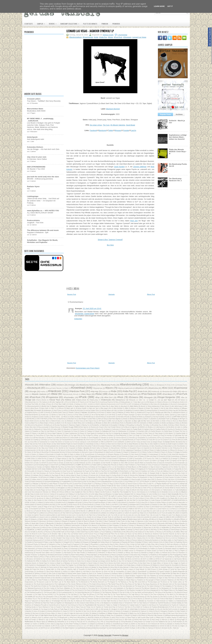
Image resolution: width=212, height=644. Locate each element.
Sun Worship (57, 578)
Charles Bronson (156, 431)
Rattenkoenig (29, 553)
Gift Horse (44, 477)
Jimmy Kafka (112, 498)
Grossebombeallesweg (52, 482)
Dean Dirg (144, 444)
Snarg (27, 569)
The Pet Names (119, 590)
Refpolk (121, 553)
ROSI (120, 551)
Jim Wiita (102, 498)
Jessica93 (76, 498)
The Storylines (61, 594)
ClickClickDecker (121, 435)
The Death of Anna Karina (97, 584)
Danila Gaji (182, 442)
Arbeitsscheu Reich (179, 413)
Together (59, 603)
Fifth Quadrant (143, 467)
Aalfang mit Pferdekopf (141, 404)
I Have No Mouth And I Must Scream (137, 490)
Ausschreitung (100, 417)
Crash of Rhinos (141, 440)
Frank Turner (66, 471)
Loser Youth (108, 517)
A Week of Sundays (75, 404)
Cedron (82, 431)
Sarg (88, 561)
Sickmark (44, 567)
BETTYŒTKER (42, 419)
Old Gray (160, 536)
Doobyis (41, 454)
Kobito (124, 507)
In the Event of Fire (82, 494)
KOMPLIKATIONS (179, 500)
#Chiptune (160, 385)
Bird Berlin (156, 421)
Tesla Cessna (160, 580)
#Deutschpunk (34, 388)
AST (130, 404)
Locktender (54, 517)
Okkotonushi (141, 536)
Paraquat (85, 542)
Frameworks (56, 471)
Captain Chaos (149, 429)
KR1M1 (27, 502)
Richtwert (153, 555)
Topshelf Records (163, 603)
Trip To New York (68, 607)
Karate (80, 502)
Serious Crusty (108, 35)
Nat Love (111, 530)
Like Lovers (72, 515)
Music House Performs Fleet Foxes (120, 528)
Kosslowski (34, 509)
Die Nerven (62, 450)
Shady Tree (55, 565)
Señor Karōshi (29, 565)
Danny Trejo (29, 444)
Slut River (155, 567)
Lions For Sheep (160, 515)
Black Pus (34, 423)
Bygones (134, 427)
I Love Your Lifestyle (34, 492)
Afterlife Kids (45, 406)
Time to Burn (123, 601)
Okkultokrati (151, 536)
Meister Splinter (84, 523)
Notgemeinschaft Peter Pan (109, 534)
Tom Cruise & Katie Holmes (85, 603)
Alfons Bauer (34, 408)
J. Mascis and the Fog (94, 496)
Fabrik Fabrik (96, 465)
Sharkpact (91, 565)
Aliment (61, 408)
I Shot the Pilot (87, 492)
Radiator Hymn (33, 186)
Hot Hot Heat (136, 488)
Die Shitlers (79, 450)
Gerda (125, 475)
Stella (183, 574)
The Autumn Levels (43, 582)
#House (105, 391)
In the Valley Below (97, 494)
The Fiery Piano (127, 584)
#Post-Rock (118, 37)
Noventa (148, 534)
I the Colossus (141, 492)
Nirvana (159, 532)
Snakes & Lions (180, 567)
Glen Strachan (120, 477)
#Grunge (33, 391)
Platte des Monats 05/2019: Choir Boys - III (178, 152)
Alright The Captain (152, 408)
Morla (44, 528)
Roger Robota (119, 557)
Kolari (148, 507)
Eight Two (90, 459)
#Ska (183, 397)
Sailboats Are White (33, 561)
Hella (87, 486)
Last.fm (134, 131)
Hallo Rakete (53, 484)
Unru (159, 609)
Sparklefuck (153, 572)
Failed (121, 465)
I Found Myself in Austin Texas (113, 490)
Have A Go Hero (30, 486)
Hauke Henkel (162, 484)
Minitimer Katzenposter (73, 525)
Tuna (178, 607)
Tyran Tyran (79, 609)
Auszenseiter (111, 417)
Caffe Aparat (159, 427)
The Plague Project (167, 590)
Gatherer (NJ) (37, 475)
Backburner (62, 419)
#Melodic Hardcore (39, 394)
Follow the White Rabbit (117, 469)
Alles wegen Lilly (106, 408)
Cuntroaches (43, 442)
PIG (80, 540)
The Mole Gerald (177, 588)
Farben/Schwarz (176, 465)
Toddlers (171, 601)
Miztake (177, 525)
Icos (172, 492)
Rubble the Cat (40, 559)
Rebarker (58, 553)
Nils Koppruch (140, 532)
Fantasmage (164, 465)
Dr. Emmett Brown (89, 454)
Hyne (50, 490)
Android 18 (163, 410)
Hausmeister (173, 484)
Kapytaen (71, 502)
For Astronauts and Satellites (155, 469)
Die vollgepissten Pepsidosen (132, 450)
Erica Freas (53, 463)
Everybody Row (151, 463)
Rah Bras (169, 551)
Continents (181, 438)
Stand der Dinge (154, 574)
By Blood (126, 427)
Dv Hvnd (173, 454)
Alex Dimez (165, 406)
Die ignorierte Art (115, 450)
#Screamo (134, 397)
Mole (183, 525)
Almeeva (134, 408)
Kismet (59, 507)
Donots (34, 454)
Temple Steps (130, 580)
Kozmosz (58, 509)
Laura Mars (146, 511)
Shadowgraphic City (43, 565)
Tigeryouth (35, 601)
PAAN (49, 540)
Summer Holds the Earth (42, 578)
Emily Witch (94, 461)
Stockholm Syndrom (31, 576)
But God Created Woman (113, 427)
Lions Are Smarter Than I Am (143, 515)
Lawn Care (156, 511)
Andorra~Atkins (139, 410)
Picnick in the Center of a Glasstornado (47, 546)
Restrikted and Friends (55, 555)
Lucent (154, 517)
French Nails (114, 471)
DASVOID (109, 442)
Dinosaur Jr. (181, 450)
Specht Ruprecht (179, 571)
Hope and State (125, 488)
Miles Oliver (49, 525)
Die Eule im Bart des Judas (47, 450)
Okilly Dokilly (131, 536)
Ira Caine (163, 494)
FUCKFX (87, 465)
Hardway (98, 484)
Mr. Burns (88, 528)
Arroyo (87, 415)
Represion (182, 553)
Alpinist (141, 408)
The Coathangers (60, 584)
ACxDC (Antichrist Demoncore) (105, 404)
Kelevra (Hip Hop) (50, 505)
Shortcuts (184, 565)
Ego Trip (72, 459)
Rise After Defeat (32, 557)
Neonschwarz (175, 530)
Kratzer (73, 509)
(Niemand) (132, 400)
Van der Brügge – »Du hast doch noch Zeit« (43, 149)
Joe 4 (131, 498)
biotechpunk (32, 137)
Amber (39, 410)
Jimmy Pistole (123, 498)
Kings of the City (49, 507)
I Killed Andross (168, 490)
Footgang (140, 469)
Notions (122, 534)
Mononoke (37, 528)
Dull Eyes (164, 454)
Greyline (159, 480)
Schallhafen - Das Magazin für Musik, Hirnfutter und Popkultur (42, 241)
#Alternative (45, 385)
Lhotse (29, 515)
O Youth (37, 536)
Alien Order (45, 408)
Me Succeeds (150, 521)
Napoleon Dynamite (89, 530)
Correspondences (67, 440)
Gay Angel (55, 475)
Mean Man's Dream (38, 523)
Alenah (143, 406)
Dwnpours (182, 454)
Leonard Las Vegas (139, 37)
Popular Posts (165, 114)
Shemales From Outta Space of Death (129, 565)
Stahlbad (128, 574)
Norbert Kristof (78, 534)
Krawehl (80, 509)
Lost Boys (117, 517)
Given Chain (76, 477)
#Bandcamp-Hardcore (88, 385)
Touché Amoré (54, 605)
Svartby (78, 578)
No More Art (33, 534)
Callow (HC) (47, 429)
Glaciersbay (92, 477)
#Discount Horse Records (54, 388)
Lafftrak (90, 511)
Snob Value (61, 569)
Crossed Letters (34, 99)
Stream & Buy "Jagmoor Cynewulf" (110, 240)
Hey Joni (30, 488)
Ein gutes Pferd (101, 459)
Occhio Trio (85, 536)
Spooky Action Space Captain (77, 574)
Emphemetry (133, 461)
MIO (173, 517)
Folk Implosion (103, 469)
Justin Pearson (156, 500)
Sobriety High (72, 569)
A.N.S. (85, 404)
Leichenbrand (94, 513)
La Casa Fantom (161, 509)
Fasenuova (30, 467)
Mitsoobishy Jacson (165, 525)
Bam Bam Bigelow (115, 419)
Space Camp (131, 572)
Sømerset (114, 578)
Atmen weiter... (56, 417)
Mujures (96, 528)
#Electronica (153, 388)
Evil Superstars (180, 463)
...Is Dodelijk (150, 400)
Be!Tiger (182, 419)
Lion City (123, 515)
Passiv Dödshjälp (136, 542)
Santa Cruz (81, 561)
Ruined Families (67, 559)
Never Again (71, 532)
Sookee (65, 572)
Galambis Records (168, 473)
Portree (179, 546)
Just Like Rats (131, 500)
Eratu (37, 463)
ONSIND (61, 536)
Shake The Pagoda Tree (69, 565)
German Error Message (137, 475)
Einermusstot (113, 459)
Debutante (64, 446)
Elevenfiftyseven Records (55, 461)
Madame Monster (56, 519)
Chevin (82, 433)
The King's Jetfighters (63, 588)
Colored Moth (74, 438)
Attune (65, 417)
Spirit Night (61, 574)
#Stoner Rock (55, 400)
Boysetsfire (96, 425)
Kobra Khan (132, 507)
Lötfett (167, 517)
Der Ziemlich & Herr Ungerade (65, 448)
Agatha (70, 406)
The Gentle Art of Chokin (39, 586)
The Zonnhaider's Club (50, 597)
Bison (175, 421)
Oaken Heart (75, 536)
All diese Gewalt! (81, 408)
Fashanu (39, 467)
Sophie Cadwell (75, 572)
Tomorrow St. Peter (131, 603)
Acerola (173, 404)
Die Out (70, 450)
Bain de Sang (103, 419)
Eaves (142, 456)
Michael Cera (151, 523)
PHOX (74, 540)
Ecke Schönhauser (173, 456)
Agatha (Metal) (79, 406)
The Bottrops (122, 582)
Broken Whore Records (178, 425)
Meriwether (133, 523)
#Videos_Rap (94, 400)
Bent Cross (79, 421)
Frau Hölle (95, 471)
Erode (61, 463)
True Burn (127, 607)
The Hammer (80, 586)
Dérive (60, 456)
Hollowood (77, 488)
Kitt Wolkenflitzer (69, 507)
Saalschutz (168, 559)
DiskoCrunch (110, 452)
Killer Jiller (163, 505)
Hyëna (62, 490)
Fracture (47, 471)
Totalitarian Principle (40, 605)
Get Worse (169, 475)
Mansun (154, 519)
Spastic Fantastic (165, 572)
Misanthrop (103, 525)
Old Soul (168, 536)
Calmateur (67, 429)
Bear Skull (45, 421)
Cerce (113, 431)
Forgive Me (178, 469)
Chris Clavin (148, 433)
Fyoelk (93, 473)
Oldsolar (176, 536)
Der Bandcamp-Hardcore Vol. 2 (175, 180)
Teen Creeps (103, 580)
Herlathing (131, 486)
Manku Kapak (121, 519)
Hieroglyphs (61, 488)
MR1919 (180, 517)
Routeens (30, 559)
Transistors (123, 605)
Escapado (97, 463)
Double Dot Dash (62, 454)
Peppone (76, 544)
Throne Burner (138, 599)
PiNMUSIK (105, 24)
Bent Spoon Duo (91, 421)
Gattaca (47, 475)
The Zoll (38, 597)
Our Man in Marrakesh (155, 538)
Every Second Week (137, 463)
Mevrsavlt (142, 523)
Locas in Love (44, 517)
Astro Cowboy (45, 417)
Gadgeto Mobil (155, 473)
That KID (179, 580)
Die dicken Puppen (101, 450)
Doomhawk (50, 454)
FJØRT (79, 465)
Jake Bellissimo (145, 496)
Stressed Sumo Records (79, 576)
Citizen (66, 435)
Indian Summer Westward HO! (124, 494)
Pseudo (160, 549)
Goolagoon (74, 480)
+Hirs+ (141, 400)
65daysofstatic (126, 402)
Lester (170, 513)
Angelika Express (32, 413)
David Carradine (78, 444)
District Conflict (147, 452)
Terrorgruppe (150, 580)
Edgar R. (52, 459)
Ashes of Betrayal (157, 415)
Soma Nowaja (163, 569)
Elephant (28, 461)
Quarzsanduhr (89, 551)
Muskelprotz (138, 528)
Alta (162, 408)
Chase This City (180, 431)
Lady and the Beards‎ (79, 511)
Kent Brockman (89, 505)
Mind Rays (59, 525)
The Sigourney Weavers (110, 592)
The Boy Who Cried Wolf (137, 582)
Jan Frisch (182, 496)
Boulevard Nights (74, 425)
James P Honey (158, 496)
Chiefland (100, 433)
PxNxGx (58, 551)
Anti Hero (101, 413)
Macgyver (34, 519)
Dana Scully (146, 442)
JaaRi (113, 496)
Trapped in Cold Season (149, 605)
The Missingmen (164, 588)
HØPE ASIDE (71, 490)
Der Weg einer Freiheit (46, 448)
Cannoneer (115, 429)
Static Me (176, 574)
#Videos (68, 400)
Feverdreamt (121, 467)
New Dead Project (83, 532)
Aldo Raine (134, 406)
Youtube (126, 131)
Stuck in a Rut (109, 576)
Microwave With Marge (165, 523)
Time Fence (97, 601)
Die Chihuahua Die (176, 448)
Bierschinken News (35, 109)
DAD (102, 442)
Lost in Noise (137, 517)
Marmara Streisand (31, 521)
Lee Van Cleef (64, 513)
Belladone (70, 421)
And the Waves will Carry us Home (112, 410)
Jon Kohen (93, 500)
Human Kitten (29, 490)
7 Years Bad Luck (138, 402)
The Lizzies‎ (104, 588)
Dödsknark (68, 456)
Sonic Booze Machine (53, 572)
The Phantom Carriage (134, 590)
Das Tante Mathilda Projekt (62, 444)
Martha (57, 521)
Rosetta (170, 557)
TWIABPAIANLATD (140, 578)
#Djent (66, 388)
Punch (38, 551)
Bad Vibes (93, 419)
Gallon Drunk (181, 473)
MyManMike (165, 528)
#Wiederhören (120, 400)
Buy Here (110, 245)
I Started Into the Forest (102, 492)
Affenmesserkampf (33, 406)
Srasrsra (107, 574)
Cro (159, 440)
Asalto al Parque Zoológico (126, 415)
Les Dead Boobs (151, 513)
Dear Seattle (154, 444)
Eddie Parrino (42, 459)
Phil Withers (29, 546)
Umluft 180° (123, 609)
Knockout (107, 507)
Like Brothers (62, 515)
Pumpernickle (29, 551)
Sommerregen (29, 572)
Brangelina (114, 425)
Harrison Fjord (132, 484)
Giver (84, 477)
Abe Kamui (154, 404)
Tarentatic (60, 580)
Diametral (147, 448)
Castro (59, 431)
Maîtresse (140, 521)
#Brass (152, 385)
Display (118, 452)
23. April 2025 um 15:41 (92, 308)
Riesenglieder (163, 555)
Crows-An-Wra (176, 440)
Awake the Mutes (137, 417)
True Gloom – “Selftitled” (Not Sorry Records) (44, 101)
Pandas (29, 542)
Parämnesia (116, 542)
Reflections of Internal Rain (107, 553)
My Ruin (156, 528)
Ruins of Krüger (86, 559)
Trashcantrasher (164, 605)
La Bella (151, 509)
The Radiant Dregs (181, 590)
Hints (69, 488)
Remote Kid (166, 553)
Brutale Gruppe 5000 (70, 427)
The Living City (93, 588)
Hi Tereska (39, 488)
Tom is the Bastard (103, 603)
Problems (123, 549)
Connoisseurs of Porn (155, 438)
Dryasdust (125, 454)
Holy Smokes (87, 488)
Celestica (105, 431)
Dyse (34, 456)
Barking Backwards (136, 419)
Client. (131, 435)
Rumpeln (107, 559)
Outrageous (181, 538)
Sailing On (45, 561)
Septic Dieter (157, 563)
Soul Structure (97, 572)
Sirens (72, 567)
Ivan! (75, 496)
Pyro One (67, 551)
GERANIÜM (125, 473)
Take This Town (169, 578)
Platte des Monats (90, 24)
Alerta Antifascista (153, 406)
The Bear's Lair (56, 582)
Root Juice (149, 557)
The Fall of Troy (114, 584)
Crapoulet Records (128, 440)
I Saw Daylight (76, 492)
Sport (91, 574)
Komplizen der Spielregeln (173, 507)
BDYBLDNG (31, 419)
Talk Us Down (31, 580)
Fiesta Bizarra (132, 467)
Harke (105, 484)
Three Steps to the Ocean (109, 599)
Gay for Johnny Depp (68, 475)
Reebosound (91, 553)
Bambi (125, 419)
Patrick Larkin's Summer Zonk (153, 542)
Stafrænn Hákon (117, 574)
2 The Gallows (43, 402)
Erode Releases (80, 463)
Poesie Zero (158, 546)
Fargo (185, 465)
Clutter (138, 435)
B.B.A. (169, 417)
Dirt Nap (36, 452)
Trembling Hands (30, 607)
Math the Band (83, 521)
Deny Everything (157, 446)
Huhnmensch (158, 488)
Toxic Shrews (72, 605)
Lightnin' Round (39, 515)
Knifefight (99, 507)
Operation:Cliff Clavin (95, 538)
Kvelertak (102, 509)
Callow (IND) (57, 429)
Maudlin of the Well (96, 521)
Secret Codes (93, 563)
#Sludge (28, 400)
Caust (75, 431)
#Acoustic (29, 385)
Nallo (79, 530)
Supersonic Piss (68, 578)
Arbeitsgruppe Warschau (163, 413)
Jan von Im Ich (29, 498)
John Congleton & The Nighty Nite (167, 498)
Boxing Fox (86, 425)
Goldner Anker (36, 480)
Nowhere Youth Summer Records (164, 534)
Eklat (131, 459)
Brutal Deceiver (56, 427)
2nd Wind (72, 402)
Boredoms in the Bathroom (44, 425)
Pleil (150, 546)
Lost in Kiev (126, 517)
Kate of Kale (112, 502)
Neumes (48, 532)
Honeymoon (106, 488)
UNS (97, 609)
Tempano (112, 580)
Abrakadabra (164, 404)
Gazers (85, 475)
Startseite (29, 24)
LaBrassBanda (57, 511)
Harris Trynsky (121, 484)
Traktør (115, 605)
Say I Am (122, 561)
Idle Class (30, 494)
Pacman (106, 540)
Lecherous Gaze (52, 513)
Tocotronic (150, 601)
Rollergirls (130, 557)
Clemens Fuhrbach (107, 435)
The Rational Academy (34, 592)
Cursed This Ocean (56, 442)
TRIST (121, 578)
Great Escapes (136, 480)
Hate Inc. (151, 484)
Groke (27, 482)
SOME (151, 559)
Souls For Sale (109, 572)
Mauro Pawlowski (110, 521)
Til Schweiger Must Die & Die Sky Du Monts (66, 601)
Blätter (151, 423)
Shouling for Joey (33, 567)
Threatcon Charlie (93, 599)
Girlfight (52, 477)
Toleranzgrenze (69, 603)
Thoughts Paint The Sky (77, 599)
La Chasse (172, 509)
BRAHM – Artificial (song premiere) (40, 179)
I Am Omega (97, 490)
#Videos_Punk (81, 400)
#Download (78, 388)
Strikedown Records (96, 576)
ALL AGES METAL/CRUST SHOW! (40, 213)
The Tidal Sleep (133, 594)
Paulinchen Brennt (181, 542)
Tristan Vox (90, 607)
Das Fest (38, 444)
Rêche (130, 559)
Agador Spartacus (58, 406)
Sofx (108, 569)
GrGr (89, 480)
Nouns (130, 534)
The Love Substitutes (117, 588)
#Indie (96, 37)
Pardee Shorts (105, 542)
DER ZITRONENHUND (36, 167)
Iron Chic (184, 494)
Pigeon (65, 546)
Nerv (26, 532)
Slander (94, 567)
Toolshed (152, 603)
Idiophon (184, 492)
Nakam (72, 530)
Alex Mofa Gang (177, 406)
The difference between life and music (43, 230)
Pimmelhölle (74, 546)
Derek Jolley (96, 448)
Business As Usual (97, 427)
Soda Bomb (91, 569)
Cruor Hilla (33, 442)
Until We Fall (167, 609)
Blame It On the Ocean (64, 423)
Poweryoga (74, 549)
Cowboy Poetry (114, 440)
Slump (147, 567)
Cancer (82, 429)
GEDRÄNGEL (114, 473)
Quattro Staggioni (102, 551)
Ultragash (114, 609)
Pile (28, 189)
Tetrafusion (171, 580)
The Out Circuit (77, 590)
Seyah (183, 563)
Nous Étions (138, 534)
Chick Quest (91, 433)
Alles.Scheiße (118, 408)
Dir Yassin (28, 452)
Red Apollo (67, 553)
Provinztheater (143, 549)
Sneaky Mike (50, 569)
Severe (166, 563)
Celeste (97, 431)
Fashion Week (50, 467)
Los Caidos (78, 517)
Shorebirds (175, 565)
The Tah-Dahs (72, 594)
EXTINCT (84, 456)
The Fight (137, 584)
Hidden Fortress (50, 488)
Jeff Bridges (56, 498)
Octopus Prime (96, 536)
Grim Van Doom (170, 480)
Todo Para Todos (48, 603)
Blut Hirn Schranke (140, 423)
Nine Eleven (150, 532)
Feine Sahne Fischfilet (74, 467)
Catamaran (67, 431)
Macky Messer (44, 519)
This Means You (30, 599)
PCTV (68, 540)
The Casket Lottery (176, 582)
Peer (59, 544)
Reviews (54, 23)
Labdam (67, 511)
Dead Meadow (133, 444)
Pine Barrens (93, 546)
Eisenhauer (123, 459)
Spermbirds (28, 574)
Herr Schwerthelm (143, 486)
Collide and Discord (61, 438)
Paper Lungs (48, 542)
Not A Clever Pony (91, 534)
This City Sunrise (152, 597)
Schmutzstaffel (153, 561)
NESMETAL (31, 530)
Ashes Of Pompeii (143, 415)
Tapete (52, 580)
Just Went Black (143, 500)
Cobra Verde (146, 435)
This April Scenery (139, 597)
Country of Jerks (102, 440)
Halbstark (35, 484)
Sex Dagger (175, 563)
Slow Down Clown (137, 567)
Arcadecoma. (45, 415)
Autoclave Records (124, 417)
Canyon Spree (126, 429)
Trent (52, 607)
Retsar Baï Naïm (92, 555)
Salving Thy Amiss (68, 561)
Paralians (77, 542)
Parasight (94, 542)
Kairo (34, 502)
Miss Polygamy (114, 525)
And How (80, 410)
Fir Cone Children (46, 469)
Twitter (111, 131)
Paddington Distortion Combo (121, 540)
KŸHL (139, 509)
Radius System (152, 551)
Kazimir (152, 502)
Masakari (73, 521)
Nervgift (33, 532)
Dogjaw (177, 452)
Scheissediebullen (140, 561)
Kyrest (125, 509)
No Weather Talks (55, 534)
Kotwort (43, 509)
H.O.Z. (138, 482)
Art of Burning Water (98, 415)
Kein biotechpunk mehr (36, 139)
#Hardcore (54, 391)
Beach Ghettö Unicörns (32, 421)
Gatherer (28, 475)
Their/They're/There (87, 597)
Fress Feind (135, 471)
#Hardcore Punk (77, 391)
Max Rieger (131, 521)
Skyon (87, 567)
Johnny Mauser (75, 500)
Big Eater (128, 421)
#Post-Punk (182, 394)
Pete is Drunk (119, 544)
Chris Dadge (159, 433)
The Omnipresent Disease (61, 590)
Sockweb (82, 569)
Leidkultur (103, 513)
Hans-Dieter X (88, 484)
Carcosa (170, 429)
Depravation (168, 446)
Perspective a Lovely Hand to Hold (102, 544)
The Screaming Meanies (82, 592)
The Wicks (170, 594)
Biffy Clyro (112, 421)
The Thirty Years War (104, 594)
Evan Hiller (124, 463)
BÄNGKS (142, 427)
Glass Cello (101, 477)
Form (186, 469)
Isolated (64, 496)
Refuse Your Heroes (132, 553)
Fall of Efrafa (141, 465)
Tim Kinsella (86, 601)
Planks (144, 546)
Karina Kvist (88, 502)
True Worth (136, 607)
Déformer (52, 456)
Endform (154, 461)
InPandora (109, 494)
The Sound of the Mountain (163, 592)
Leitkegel (112, 513)
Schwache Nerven (31, 563)
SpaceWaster (142, 572)
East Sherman (123, 456)
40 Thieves (81, 402)
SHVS (136, 559)
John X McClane (50, 500)
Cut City (75, 442)
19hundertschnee (30, 402)
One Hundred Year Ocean (61, 538)
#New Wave (86, 394)
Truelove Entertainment (160, 607)
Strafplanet (65, 576)
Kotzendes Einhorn (35, 147)
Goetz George (169, 477)
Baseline (154, 419)
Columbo (84, 438)
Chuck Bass (39, 435)
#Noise (110, 37)
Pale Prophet (178, 540)
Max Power (121, 521)
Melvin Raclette (96, 523)
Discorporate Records (58, 452)
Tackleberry (153, 578)
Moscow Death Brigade (62, 528)
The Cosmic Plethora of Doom (77, 584)
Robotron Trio (100, 557)
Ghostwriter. (34, 477)
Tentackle (140, 580)
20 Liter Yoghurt (55, 402)
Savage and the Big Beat (108, 561)
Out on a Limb (170, 538)
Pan (186, 540)
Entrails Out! (29, 463)
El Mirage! (174, 459)
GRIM (134, 473)
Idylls (38, 494)
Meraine (124, 523)
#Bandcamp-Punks (108, 385)
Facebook (93, 131)
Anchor (66, 410)
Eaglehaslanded (95, 456)
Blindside (99, 423)
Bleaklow (90, 423)
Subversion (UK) (180, 576)
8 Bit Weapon (150, 402)
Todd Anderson (161, 601)
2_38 (65, 402)
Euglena (115, 463)
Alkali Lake (70, 408)
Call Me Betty (170, 427)
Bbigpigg (175, 419)
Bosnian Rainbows (61, 425)
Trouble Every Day (109, 607)
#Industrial (166, 391)
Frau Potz (104, 471)
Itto (70, 496)
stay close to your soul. (37, 157)
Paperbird (58, 542)
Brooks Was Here (30, 427)
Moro (50, 528)
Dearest (163, 444)
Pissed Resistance (120, 546)
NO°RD (57, 530)
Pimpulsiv (84, 546)
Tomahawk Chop (117, 603)
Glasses (110, 477)
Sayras (129, 561)
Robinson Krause (78, 557)
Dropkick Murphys (114, 454)
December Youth (90, 446)
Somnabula (40, 572)
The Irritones (178, 586)
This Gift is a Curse (166, 597)
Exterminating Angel (42, 465)
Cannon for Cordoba (103, 429)
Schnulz (163, 561)
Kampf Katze (49, 502)
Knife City (90, 507)
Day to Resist (101, 444)
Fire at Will (58, 469)
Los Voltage (98, 517)
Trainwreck (100, 605)
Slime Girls (114, 567)
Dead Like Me (122, 444)
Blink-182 (107, 423)
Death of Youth (39, 446)
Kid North (115, 505)
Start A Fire (166, 573)
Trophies (98, 607)
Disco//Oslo (45, 452)
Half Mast (44, 484)
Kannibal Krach (61, 502)
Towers (63, 605)
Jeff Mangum (66, 498)
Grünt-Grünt (77, 482)
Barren (146, 419)
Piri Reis (103, 546)
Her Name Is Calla (120, 486)
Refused (144, 553)
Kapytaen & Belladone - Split (38, 232)
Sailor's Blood (56, 561)
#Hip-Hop (94, 391)
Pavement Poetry (32, 544)
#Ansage (72, 385)
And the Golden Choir (92, 410)
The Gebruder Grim (166, 584)
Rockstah (110, 557)
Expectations (29, 465)
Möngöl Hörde (176, 528)
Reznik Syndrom (124, 555)
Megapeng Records (70, 523)
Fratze (87, 471)
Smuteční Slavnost (167, 567)
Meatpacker (50, 523)
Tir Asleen (133, 601)
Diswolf (156, 452)
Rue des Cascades (54, 559)
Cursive (67, 442)
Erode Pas (69, 463)
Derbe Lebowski (83, 448)
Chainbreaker (122, 431)
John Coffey (150, 498)
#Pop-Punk (132, 394)
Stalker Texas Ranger (140, 574)
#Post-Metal (167, 394)
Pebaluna (52, 544)
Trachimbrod (89, 605)
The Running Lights (50, 592)
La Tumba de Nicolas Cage (42, 511)
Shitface (155, 565)
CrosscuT (166, 440)
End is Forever (144, 461)
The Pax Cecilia (107, 590)
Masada (65, 521)
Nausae (130, 530)
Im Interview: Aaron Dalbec (37, 159)
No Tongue (43, 534)
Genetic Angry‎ (105, 475)
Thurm (155, 599)
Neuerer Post (72, 294)
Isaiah (52, 496)
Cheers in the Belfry (38, 433)
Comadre (103, 438)
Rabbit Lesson (129, 551)
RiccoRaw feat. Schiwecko (140, 555)
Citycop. (96, 435)
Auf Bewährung (88, 417)
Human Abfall (169, 488)
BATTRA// (177, 417)
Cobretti (155, 435)
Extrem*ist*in (55, 465)
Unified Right (134, 609)
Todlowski (37, 603)
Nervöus (40, 532)
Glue (151, 477)
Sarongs (95, 561)
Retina (67, 555)
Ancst (72, 410)
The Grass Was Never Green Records (61, 586)
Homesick (97, 488)
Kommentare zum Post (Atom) (88, 368)
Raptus (183, 551)
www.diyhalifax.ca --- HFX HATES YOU (43, 211)
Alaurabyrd (124, 406)
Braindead (105, 425)
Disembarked (99, 452)
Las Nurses (115, 511)
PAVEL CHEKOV (58, 540)
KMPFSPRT (167, 500)
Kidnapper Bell (134, 505)
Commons (132, 438)
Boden (164, 423)
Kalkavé (40, 502)
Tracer (80, 605)
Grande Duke (114, 480)
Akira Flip (105, 406)
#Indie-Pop (103, 37)
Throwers (148, 599)
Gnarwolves (159, 477)
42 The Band (91, 402)
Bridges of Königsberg (127, 425)
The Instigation (167, 586)
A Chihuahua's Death (177, 402)
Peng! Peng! (67, 544)
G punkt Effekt (103, 473)
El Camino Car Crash (152, 459)
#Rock (120, 397)
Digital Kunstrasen (162, 450)
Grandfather (125, 480)
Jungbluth (120, 500)
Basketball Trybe (164, 419)
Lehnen (85, 513)
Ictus (177, 492)
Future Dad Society (82, 473)
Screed (75, 563)
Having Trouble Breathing (46, 486)
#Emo (165, 388)
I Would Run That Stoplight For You (123, 492)
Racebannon (140, 551)
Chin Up (108, 433)
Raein (161, 551)
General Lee (94, 475)
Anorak (48, 413)
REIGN (113, 551)
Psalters (153, 549)
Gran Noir (104, 479)
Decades (73, 446)
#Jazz (175, 391)
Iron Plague (31, 496)
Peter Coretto (130, 544)
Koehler (141, 507)
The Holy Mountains (126, 586)
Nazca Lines (139, 530)
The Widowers (180, 594)
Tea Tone (94, 580)
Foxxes (39, 471)
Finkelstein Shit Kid (31, 469)
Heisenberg (79, 486)
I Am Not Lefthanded (84, 490)
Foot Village (131, 469)
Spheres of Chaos (40, 574)
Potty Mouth (57, 549)
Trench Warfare (43, 607)
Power (66, 549)
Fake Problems (130, 465)
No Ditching (168, 532)
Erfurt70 (44, 463)
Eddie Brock (31, 459)
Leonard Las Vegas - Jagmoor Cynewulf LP (90, 31)
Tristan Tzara (80, 607)
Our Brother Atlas (125, 538)
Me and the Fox (174, 521)
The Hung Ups (140, 586)
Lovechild (146, 517)
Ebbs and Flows (151, 456)
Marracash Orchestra (46, 521)
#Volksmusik (106, 400)
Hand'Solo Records (66, 484)
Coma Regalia (93, 438)
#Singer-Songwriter (166, 397)
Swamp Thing (93, 578)
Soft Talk (101, 569)
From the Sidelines (163, 471)
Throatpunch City (125, 599)
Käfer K (132, 509)
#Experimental (88, 37)
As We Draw (111, 415)
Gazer (79, 475)
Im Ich (44, 494)
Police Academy (169, 546)
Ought (115, 538)
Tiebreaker (178, 599)
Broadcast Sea (157, 425)
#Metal (54, 394)
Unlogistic (151, 609)
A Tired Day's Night (60, 404)
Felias (86, 467)
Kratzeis (66, 509)
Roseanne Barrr (160, 557)
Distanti (126, 452)
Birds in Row (166, 421)
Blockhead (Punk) (118, 423)
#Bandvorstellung (75, 37)
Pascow (125, 542)
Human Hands (180, 488)
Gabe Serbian (143, 473)
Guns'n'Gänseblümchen (105, 482)
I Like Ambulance (181, 490)
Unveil (175, 609)
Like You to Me (113, 515)
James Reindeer (171, 496)
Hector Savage (68, 486)
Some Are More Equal (178, 569)
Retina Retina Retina (78, 555)
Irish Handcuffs (173, 494)
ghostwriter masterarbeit (85, 314)
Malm (112, 519)
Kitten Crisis (81, 507)
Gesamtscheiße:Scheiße (155, 475)
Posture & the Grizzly (44, 549)
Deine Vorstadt (128, 446)
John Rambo (38, 500)
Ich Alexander (164, 492)
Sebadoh (83, 563)
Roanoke (67, 557)
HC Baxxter (146, 482)
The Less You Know (79, 588)
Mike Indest (29, 525)
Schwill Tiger (43, 563)
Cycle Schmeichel (93, 442)
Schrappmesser (173, 561)
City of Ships (87, 435)
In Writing (71, 494)
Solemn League (128, 569)
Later (139, 511)
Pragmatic (83, 549)
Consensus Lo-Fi (169, 438)
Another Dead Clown (59, 413)
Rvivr (123, 559)
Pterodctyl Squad (171, 549)
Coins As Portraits (166, 435)
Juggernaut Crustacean (107, 500)
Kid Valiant (124, 505)
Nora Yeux (67, 534)
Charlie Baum (168, 431)
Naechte (65, 530)
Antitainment (141, 413)
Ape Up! (150, 413)
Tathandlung (70, 580)
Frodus (152, 471)
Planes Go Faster (134, 546)
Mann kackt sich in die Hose (139, 519)
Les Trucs (162, 513)
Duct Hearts (135, 454)
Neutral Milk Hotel (59, 532)
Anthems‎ (93, 413)
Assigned (35, 417)
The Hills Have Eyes (111, 586)
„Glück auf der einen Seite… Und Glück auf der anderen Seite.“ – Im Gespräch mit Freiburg (43, 201)
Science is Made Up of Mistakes (60, 563)
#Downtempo (98, 388)
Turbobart (35, 609)
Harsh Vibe (142, 484)
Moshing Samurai (77, 528)
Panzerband (38, 542)
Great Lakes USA (149, 480)
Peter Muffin (141, 544)
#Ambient (60, 385)
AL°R (119, 404)
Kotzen (50, 509)
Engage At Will (164, 461)
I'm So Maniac (152, 492)
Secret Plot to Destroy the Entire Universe (113, 563)
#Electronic (140, 388)
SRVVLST (159, 559)
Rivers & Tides (45, 557)
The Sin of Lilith (125, 592)
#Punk (83, 397)
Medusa (59, 523)
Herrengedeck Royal (157, 486)
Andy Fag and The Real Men (178, 410)
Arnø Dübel (79, 415)
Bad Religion (83, 419)
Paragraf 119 (68, 542)
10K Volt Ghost (180, 400)
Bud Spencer (85, 427)
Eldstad (183, 459)
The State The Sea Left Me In (44, 594)
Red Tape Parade (79, 553)
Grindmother (181, 480)
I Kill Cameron (156, 490)
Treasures (182, 605)
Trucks (120, 607)
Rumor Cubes (98, 559)
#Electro (109, 388)
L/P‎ (145, 509)
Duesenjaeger (154, 454)
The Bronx (164, 582)
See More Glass (145, 563)
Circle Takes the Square (54, 435)
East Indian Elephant (110, 456)
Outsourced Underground (33, 540)
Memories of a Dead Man (111, 523)
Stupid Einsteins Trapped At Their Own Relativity (141, 576)
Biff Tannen (102, 421)
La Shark (28, 511)
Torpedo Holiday (176, 603)
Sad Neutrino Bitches (180, 559)
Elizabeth (69, 461)
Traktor (108, 605)
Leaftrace (42, 513)
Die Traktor (89, 450)
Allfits (126, 408)
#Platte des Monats (116, 394)
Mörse (185, 528)
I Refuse (54, 492)
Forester (169, 469)
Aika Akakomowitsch (93, 406)
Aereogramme (183, 404)
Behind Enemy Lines (58, 421)
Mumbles (104, 528)
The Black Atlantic (70, 582)
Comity (111, 438)
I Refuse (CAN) (64, 492)
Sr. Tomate (98, 574)
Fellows (93, 467)
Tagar (160, 578)
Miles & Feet (39, 525)
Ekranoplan (139, 459)
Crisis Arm (152, 440)
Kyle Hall (117, 509)
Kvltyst (110, 509)
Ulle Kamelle (105, 609)
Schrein (183, 561)
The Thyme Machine (119, 594)
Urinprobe (28, 611)
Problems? (132, 549)
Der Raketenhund (30, 448)
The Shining (96, 592)
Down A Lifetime (75, 454)
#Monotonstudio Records (71, 394)
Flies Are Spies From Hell (72, 469)
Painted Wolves (137, 540)
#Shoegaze (127, 37)
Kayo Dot (144, 502)
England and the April (178, 461)
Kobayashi (116, 507)
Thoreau (54, 599)
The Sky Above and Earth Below (142, 592)
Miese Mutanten (180, 523)
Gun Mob (92, 482)
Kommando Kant (157, 507)
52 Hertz (116, 402)
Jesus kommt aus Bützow (89, 498)
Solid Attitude (140, 569)
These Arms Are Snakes (103, 597)
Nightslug (108, 532)
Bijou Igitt (137, 421)
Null (178, 534)
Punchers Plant (48, 551)
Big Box (120, 421)
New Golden (95, 532)
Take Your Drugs (182, 578)
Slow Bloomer (124, 567)
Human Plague (41, 490)
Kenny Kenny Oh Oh (75, 505)
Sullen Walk (29, 578)
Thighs (128, 597)
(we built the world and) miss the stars (43, 177)
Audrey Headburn (75, 417)
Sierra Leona (53, 567)
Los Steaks (88, 517)
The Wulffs (29, 597)
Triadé (58, 607)
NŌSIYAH (28, 536)
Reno (174, 553)
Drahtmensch (101, 454)
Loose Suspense (66, 517)
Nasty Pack (101, 530)
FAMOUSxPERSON (67, 465)
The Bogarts (111, 582)
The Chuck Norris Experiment (43, 584)
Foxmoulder (31, 471)
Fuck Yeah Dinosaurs (39, 473)
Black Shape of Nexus (47, 423)
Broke (166, 425)
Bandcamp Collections (71, 23)
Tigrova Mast (45, 601)
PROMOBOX (116, 24)
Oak (67, 536)
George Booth (116, 475)
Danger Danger (157, 442)
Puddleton (182, 549)
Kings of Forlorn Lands (34, 507)
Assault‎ (27, 417)
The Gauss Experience (150, 584)
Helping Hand (95, 486)
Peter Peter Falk (153, 544)
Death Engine (172, 444)
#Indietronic (155, 391)
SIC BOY (143, 559)
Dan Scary (137, 442)
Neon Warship (164, 530)
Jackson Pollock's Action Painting (128, 496)
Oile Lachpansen (119, 536)
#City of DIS (171, 385)
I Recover (45, 492)
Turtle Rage (64, 609)
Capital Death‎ (137, 429)
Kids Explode (145, 505)
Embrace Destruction (81, 461)
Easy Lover (134, 456)
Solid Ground (151, 569)
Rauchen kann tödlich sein (44, 553)
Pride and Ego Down (96, 548)
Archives (179, 114)
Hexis (177, 486)
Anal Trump (57, 410)
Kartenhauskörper (100, 502)
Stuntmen (120, 576)
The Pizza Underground (151, 590)
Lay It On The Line (168, 511)
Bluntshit (129, 423)
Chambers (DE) (143, 431)
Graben (96, 480)
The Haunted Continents (94, 586)
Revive (114, 555)
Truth (173, 607)
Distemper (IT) (135, 452)
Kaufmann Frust (134, 502)
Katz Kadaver (122, 502)
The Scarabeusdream (65, 592)
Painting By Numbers (151, 540)
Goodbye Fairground (50, 480)
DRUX (129, 442)
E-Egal (76, 456)
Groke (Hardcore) (37, 482)
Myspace (118, 131)
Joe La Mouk (140, 498)
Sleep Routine (103, 567)
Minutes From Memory (90, 525)
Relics (158, 553)
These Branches (119, 597)
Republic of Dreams (31, 555)
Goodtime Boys (63, 480)
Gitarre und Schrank (63, 477)
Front (173, 471)
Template (121, 580)
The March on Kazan (132, 588)
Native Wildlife (121, 530)
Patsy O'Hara (169, 542)
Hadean (27, 484)
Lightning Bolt (51, 515)
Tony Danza (143, 603)
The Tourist (145, 594)
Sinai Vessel (64, 567)
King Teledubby (182, 505)
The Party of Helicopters (92, 590)
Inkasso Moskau (141, 494)
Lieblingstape (33, 196)
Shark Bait (82, 565)
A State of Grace (46, 404)
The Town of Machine (157, 594)
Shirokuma (147, 565)
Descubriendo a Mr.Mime (119, 448)
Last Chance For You (128, 511)
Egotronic (80, 458)
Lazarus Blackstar (182, 511)
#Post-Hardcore (149, 394)
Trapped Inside (134, 605)
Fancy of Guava (153, 465)
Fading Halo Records (110, 465)
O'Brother (45, 536)
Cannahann (91, 429)
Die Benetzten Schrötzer (160, 448)
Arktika (54, 415)
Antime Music (130, 413)
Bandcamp (103, 131)
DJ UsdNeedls (120, 442)
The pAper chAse (65, 597)
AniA (42, 413)
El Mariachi (165, 459)
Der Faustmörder (180, 446)
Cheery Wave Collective (55, 433)
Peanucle (43, 544)
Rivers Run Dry (57, 557)
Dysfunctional (42, 456)
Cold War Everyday (38, 438)
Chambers (132, 431)
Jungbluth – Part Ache (35, 223)
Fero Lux (111, 467)
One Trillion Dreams (79, 538)
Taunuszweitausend (82, 580)
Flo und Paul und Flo (89, 469)
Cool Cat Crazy (54, 440)
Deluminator (145, 446)
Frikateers (144, 471)
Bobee (157, 423)
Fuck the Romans (55, 473)
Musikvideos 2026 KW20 (36, 111)
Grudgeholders (66, 482)
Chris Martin (169, 433)
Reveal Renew (104, 555)
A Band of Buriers (163, 402)
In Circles (51, 494)
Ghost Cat (178, 475)
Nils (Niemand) (128, 532)
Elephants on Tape (39, 461)
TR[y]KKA (129, 578)
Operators (107, 538)
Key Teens (106, 505)
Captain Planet (160, 429)
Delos (137, 446)
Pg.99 (183, 544)
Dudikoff (144, 454)
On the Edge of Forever (43, 538)
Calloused (37, 429)
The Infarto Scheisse (153, 586)
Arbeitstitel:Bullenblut (31, 415)
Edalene (185, 456)
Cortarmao (79, 440)
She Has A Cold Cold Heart (106, 565)
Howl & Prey (147, 488)
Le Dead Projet (32, 513)
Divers (163, 452)
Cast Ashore (50, 431)
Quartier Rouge (77, 551)
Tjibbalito (141, 601)
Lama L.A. (99, 511)
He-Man (58, 486)
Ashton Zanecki (170, 415)
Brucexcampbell (43, 427)
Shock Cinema (165, 565)
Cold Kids (178, 435)
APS (125, 404)
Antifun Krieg (111, 413)
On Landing (29, 538)
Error (90, 463)
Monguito (28, 528)
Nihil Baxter (117, 532)
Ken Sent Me (62, 505)
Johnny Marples (63, 500)
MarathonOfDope (180, 519)
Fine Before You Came (178, 467)
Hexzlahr (184, 486)
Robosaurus (89, 557)
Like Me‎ (81, 515)
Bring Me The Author (143, 425)
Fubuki (179, 471)
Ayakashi (148, 417)
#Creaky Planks (182, 385)
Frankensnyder (78, 471)
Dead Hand (111, 444)
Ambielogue (48, 410)
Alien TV (54, 408)
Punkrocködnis (33, 220)
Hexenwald (169, 486)
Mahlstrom (78, 519)
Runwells (116, 559)
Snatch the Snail (38, 569)
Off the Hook (107, 536)
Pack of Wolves (96, 540)
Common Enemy (121, 438)
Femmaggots (102, 467)
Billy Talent (147, 421)
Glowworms (143, 477)
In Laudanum (61, 494)
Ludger (161, 517)
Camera (75, 429)
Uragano (182, 609)
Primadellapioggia (112, 549)
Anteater (84, 412)
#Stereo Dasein (41, 400)
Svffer (85, 578)
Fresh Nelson (124, 471)
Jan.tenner (40, 498)
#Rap (97, 397)
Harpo (112, 484)
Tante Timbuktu (43, 580)
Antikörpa (120, 413)
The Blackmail (83, 582)
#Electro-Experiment (125, 388)
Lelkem (127, 513)
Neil (147, 530)
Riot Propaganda (175, 555)
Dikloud (173, 450)
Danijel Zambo (170, 442)
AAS (91, 404)
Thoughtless (63, 599)
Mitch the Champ (151, 525)
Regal (151, 553)
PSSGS (87, 540)
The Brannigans (153, 582)
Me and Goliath (162, 521)
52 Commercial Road (104, 402)
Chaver (27, 433)
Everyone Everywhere (166, 463)
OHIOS (53, 536)
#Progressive (52, 397)
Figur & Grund (155, 467)
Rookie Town (139, 557)
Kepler (98, 505)
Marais (161, 519)
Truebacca (146, 607)
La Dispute (182, 509)
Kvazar (95, 509)
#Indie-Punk (142, 391)
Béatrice (150, 427)
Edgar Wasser (62, 459)
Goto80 (83, 480)
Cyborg (82, 442)
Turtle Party (54, 609)
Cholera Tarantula (136, 433)
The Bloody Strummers (97, 582)
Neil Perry (154, 530)
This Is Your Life (180, 597)
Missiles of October (128, 525)
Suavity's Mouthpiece (165, 576)
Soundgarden (120, 572)
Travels (174, 605)
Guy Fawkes (129, 482)
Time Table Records (110, 601)
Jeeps (48, 498)
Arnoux (70, 415)
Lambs (107, 511)
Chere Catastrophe (71, 433)
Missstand (140, 525)
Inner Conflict (153, 494)
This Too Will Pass (43, 599)
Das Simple (47, 444)
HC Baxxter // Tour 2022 (36, 169)
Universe (143, 609)
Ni (102, 532)
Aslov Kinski (181, 415)
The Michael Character (149, 588)
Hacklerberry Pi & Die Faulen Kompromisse (172, 482)
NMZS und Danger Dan (45, 530)
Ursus (35, 611)
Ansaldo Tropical (74, 413)
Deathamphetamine (52, 446)
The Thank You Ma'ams (87, 594)
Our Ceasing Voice (140, 538)
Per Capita (85, 544)
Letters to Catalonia (181, 513)
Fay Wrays (61, 467)
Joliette (85, 500)
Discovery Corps (87, 452)
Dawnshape (90, 444)
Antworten (78, 319)
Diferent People (149, 450)
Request (43, 555)
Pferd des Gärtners (173, 544)
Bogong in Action (174, 423)
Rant (176, 551)
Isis (58, 496)
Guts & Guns (119, 482)
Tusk (71, 609)
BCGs (185, 417)
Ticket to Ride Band (166, 599)
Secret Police (133, 563)
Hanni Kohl (78, 484)
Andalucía (129, 410)
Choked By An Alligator (121, 433)
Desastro (106, 448)
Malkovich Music (102, 519)
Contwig (36, 440)
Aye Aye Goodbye (159, 417)
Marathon (169, 519)
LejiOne (120, 513)
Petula (162, 544)
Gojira (178, 477)
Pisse (110, 546)
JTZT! (106, 496)
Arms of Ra (62, 415)
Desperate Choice (135, 448)
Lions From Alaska (174, 515)
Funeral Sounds (68, 473)
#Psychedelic (69, 397)
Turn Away (44, 609)
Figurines (165, 467)
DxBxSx (27, 456)
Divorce (170, 452)
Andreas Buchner (152, 410)
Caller (179, 427)
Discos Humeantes (73, 452)
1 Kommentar (122, 35)
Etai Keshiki (106, 463)
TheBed (76, 597)
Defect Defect (117, 446)
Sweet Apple (104, 578)
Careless (178, 429)
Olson (183, 536)
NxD (184, 534)
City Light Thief (75, 435)
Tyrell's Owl (89, 609)
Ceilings (89, 431)
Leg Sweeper (76, 513)
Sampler (42, 23)
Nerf (184, 530)
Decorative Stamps (104, 446)
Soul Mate (86, 572)
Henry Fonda (107, 486)
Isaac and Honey (42, 496)
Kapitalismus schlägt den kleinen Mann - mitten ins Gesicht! (178, 137)
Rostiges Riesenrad (181, 557)
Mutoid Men (148, 528)
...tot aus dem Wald (164, 400)
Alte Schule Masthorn (173, 408)
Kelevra (39, 505)
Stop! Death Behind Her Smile (50, 576)
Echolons (162, 456)
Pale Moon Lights (166, 540)
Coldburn (50, 438)
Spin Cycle (52, 574)
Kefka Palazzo (162, 502)
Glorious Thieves (132, 477)
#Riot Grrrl (108, 397)
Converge (44, 440)
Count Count (90, 440)
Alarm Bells (114, 406)
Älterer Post (151, 294)
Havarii (182, 484)
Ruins (77, 559)
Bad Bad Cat (72, 419)
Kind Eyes (172, 505)
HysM (56, 490)
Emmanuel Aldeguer (119, 460)
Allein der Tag (93, 408)
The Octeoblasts (46, 590)
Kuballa (88, 509)
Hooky (115, 488)
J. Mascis (82, 496)
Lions (130, 515)
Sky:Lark (79, 567)
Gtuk (85, 482)
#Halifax (43, 392)
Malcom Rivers (90, 519)
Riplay (185, 555)
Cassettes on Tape (38, 431)
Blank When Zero (79, 423)
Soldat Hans (116, 569)
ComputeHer (141, 438)
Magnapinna (68, 519)
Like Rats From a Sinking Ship (96, 515)
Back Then (53, 419)
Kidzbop (155, 505)
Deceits (80, 446)
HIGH (154, 482)
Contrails (28, 440)
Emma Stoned (105, 461)
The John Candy (49, 588)
